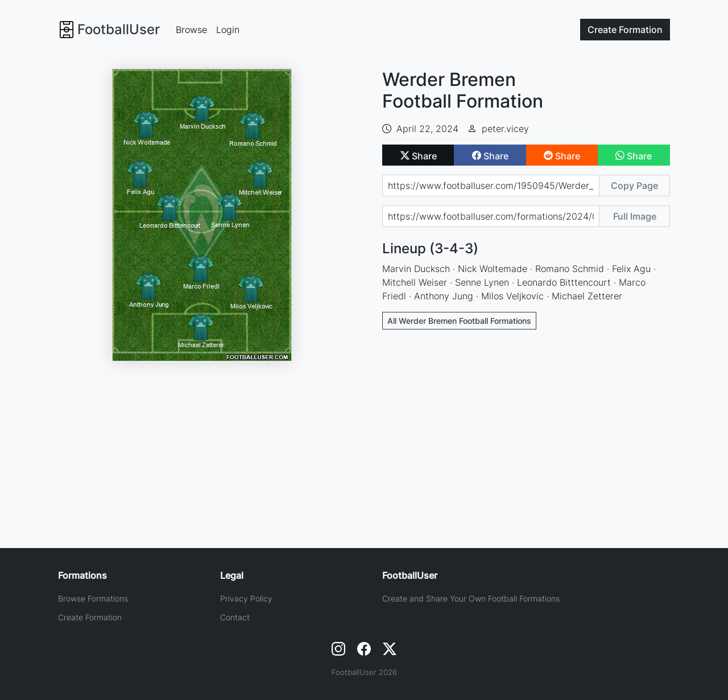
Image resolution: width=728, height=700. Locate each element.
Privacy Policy (246, 598)
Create (625, 30)
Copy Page (634, 186)
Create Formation (90, 617)
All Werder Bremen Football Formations (459, 321)
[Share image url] (491, 216)
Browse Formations (93, 598)
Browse (191, 30)
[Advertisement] (526, 423)
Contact (235, 617)
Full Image (635, 216)
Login (228, 30)
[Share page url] (491, 186)
